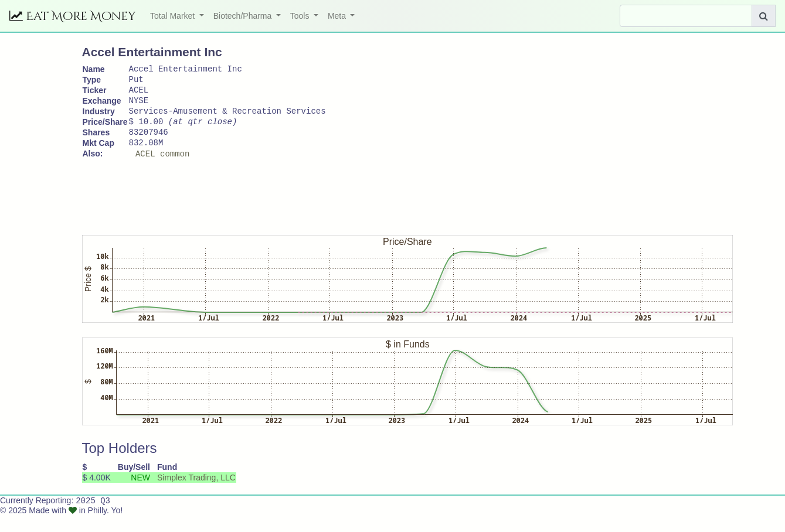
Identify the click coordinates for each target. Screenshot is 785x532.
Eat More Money (73, 16)
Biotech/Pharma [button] (244, 16)
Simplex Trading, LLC (196, 493)
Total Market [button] (174, 16)
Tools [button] (301, 16)
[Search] (686, 16)
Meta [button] (338, 16)
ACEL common (162, 169)
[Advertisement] (295, 208)
